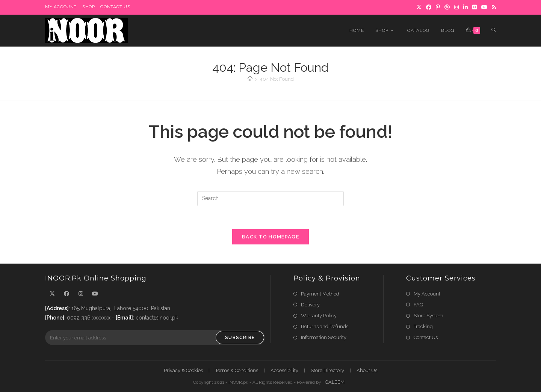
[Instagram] (81, 294)
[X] (52, 294)
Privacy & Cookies (183, 370)
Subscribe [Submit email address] (240, 338)
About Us (367, 370)
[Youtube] (95, 294)
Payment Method (320, 294)
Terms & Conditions (237, 370)
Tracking (423, 326)
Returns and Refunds (325, 326)
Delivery (310, 305)
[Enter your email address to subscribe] (155, 338)
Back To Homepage (270, 237)
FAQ (418, 305)
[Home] (250, 79)
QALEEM (335, 382)
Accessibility (284, 370)
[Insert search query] (270, 199)
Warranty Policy (319, 316)
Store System (428, 316)
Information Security (324, 337)
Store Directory (327, 370)
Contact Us (426, 337)
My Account (427, 294)
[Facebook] (66, 294)
